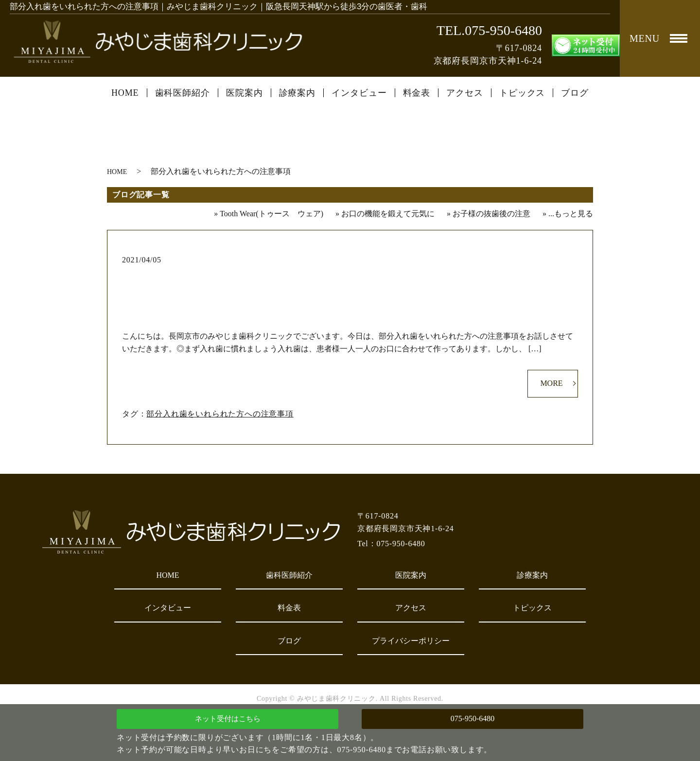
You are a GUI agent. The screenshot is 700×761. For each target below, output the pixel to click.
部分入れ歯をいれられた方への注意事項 (350, 276)
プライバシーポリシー (411, 641)
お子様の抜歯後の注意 (491, 214)
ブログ (575, 93)
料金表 (417, 93)
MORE (551, 383)
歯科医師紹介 (183, 93)
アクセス (465, 93)
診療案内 (297, 93)
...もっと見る (571, 214)
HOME (125, 93)
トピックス (522, 93)
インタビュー (359, 93)
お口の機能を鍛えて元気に (388, 214)
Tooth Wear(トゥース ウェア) (271, 214)
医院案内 (245, 93)
